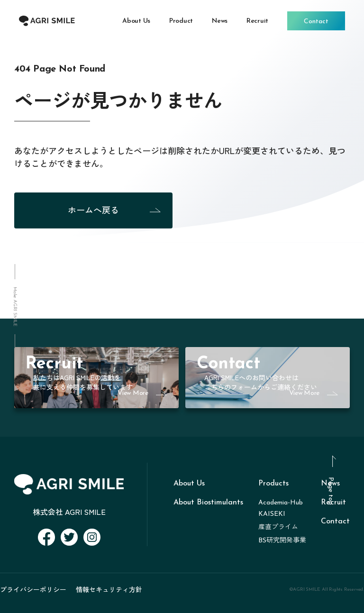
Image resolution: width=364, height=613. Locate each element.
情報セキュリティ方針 (109, 589)
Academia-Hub (281, 503)
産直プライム (278, 527)
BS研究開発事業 (282, 541)
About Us (189, 484)
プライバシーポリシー (33, 589)
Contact (335, 522)
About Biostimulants (208, 503)
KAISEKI (272, 514)
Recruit (333, 503)
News (330, 484)
